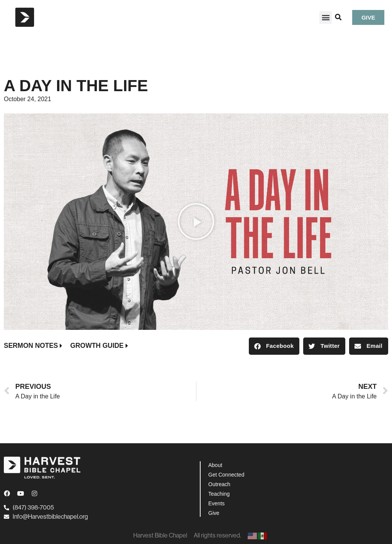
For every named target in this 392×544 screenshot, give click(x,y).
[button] (326, 17)
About (215, 465)
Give (214, 513)
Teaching (219, 494)
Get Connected (226, 475)
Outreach (219, 484)
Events (216, 503)
